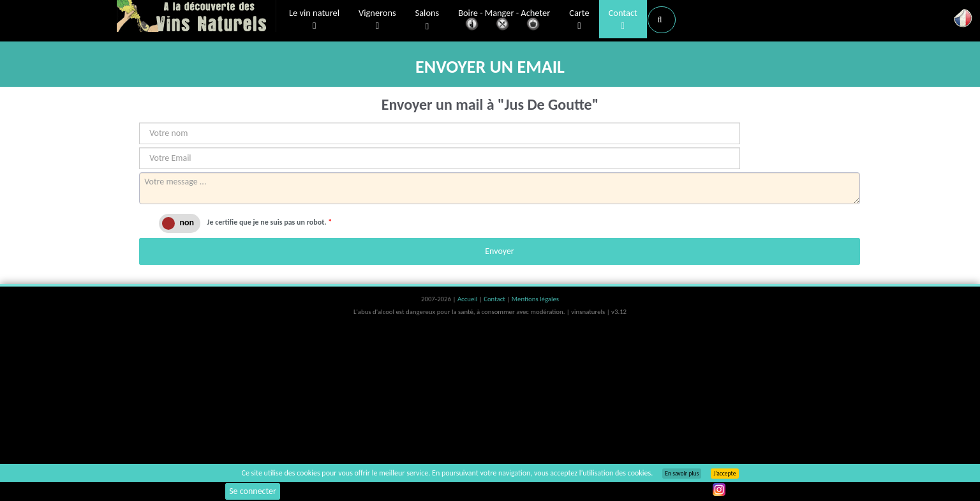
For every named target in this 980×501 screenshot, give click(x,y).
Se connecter (253, 491)
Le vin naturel (314, 20)
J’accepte (724, 474)
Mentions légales (535, 299)
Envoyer (499, 251)
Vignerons (377, 20)
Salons (427, 20)
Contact (623, 20)
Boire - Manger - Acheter (504, 21)
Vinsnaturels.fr (197, 17)
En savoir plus (682, 474)
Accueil (468, 299)
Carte (579, 20)
